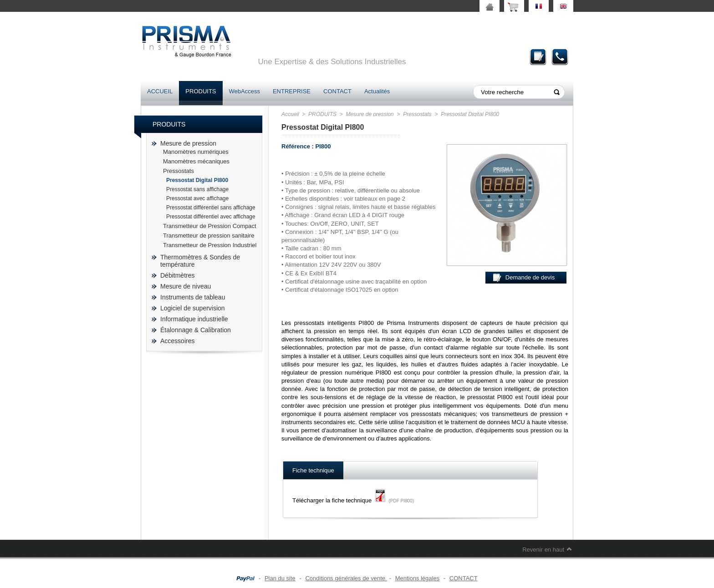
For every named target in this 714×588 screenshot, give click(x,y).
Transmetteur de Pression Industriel (210, 245)
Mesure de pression (188, 143)
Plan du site (280, 578)
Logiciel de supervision (193, 308)
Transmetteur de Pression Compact (210, 226)
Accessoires (177, 341)
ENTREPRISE (292, 91)
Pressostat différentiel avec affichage (211, 217)
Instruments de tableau (193, 297)
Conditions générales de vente (346, 578)
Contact (560, 57)
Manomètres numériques (196, 152)
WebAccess (245, 91)
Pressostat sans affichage (197, 189)
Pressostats (178, 171)
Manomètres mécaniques (196, 161)
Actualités (377, 91)
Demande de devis (538, 57)
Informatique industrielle (194, 319)
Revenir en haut (543, 550)
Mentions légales (418, 578)
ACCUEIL (160, 91)
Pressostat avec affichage (197, 198)
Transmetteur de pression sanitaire (209, 236)
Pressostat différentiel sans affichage (211, 208)
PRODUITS (201, 91)
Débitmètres (177, 275)
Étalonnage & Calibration (196, 330)
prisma (186, 41)
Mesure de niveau (186, 286)
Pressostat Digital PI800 (197, 180)
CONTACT (337, 91)
